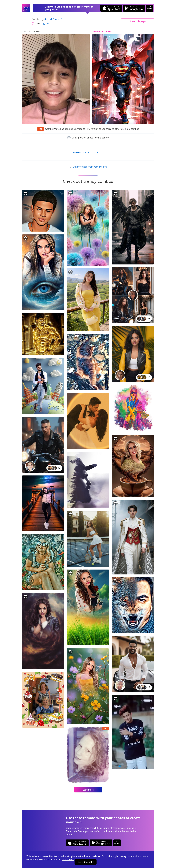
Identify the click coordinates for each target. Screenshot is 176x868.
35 (46, 23)
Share (137, 21)
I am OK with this (86, 862)
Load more (88, 790)
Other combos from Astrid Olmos (88, 167)
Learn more (68, 859)
